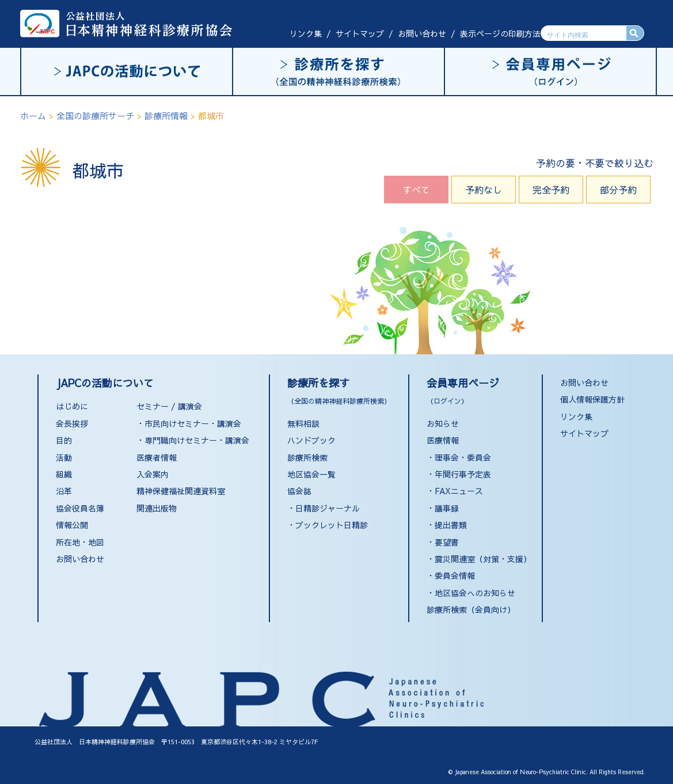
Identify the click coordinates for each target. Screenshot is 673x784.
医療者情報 (157, 457)
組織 (64, 474)
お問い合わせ (422, 33)
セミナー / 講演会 (169, 406)
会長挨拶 (72, 423)
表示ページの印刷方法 (500, 33)
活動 (64, 457)
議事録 (447, 508)
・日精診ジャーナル (324, 508)
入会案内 (153, 474)
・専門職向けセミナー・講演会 (193, 440)
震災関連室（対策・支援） (483, 559)
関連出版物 (157, 508)
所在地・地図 (80, 542)
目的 (64, 440)
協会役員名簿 (80, 508)
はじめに (72, 406)
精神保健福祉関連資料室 (181, 491)
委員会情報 (455, 575)
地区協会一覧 (311, 474)
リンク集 (306, 33)
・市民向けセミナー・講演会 (189, 423)
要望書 (447, 542)
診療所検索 (307, 457)
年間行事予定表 (463, 474)
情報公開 (72, 525)
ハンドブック (311, 440)
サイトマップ (360, 33)
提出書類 (451, 525)
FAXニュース (459, 491)
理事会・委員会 (463, 457)
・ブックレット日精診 (328, 525)
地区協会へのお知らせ (475, 593)
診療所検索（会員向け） (471, 609)
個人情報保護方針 (592, 399)
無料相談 (303, 423)
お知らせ (443, 423)
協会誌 (299, 491)
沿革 (64, 491)
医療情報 (443, 440)
